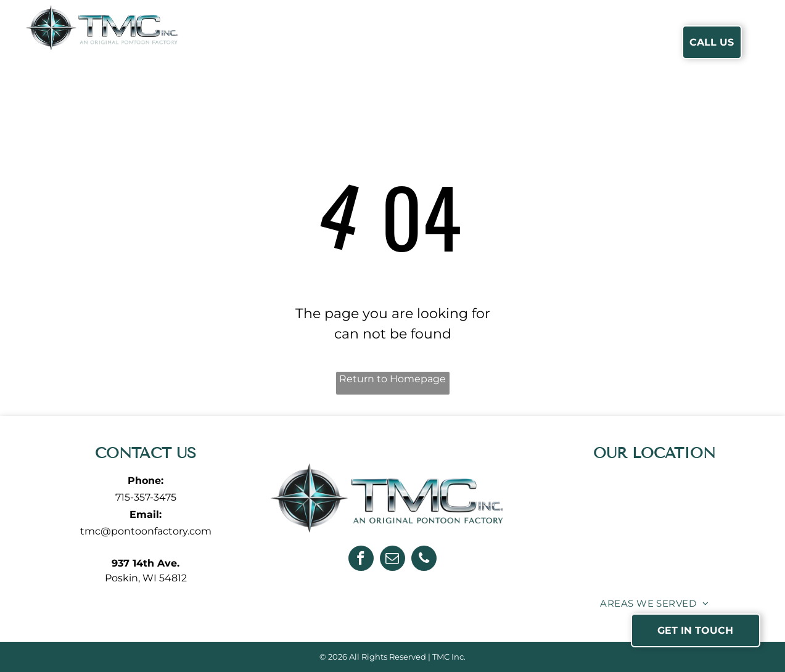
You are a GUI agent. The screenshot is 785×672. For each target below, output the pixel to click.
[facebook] (361, 560)
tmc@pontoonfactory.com (146, 531)
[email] (392, 560)
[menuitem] (262, 42)
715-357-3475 (146, 497)
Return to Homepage (392, 379)
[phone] (424, 560)
